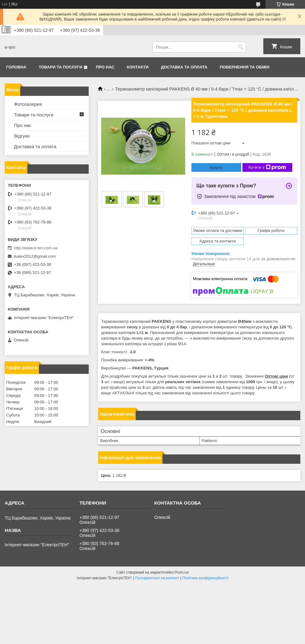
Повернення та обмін (244, 67)
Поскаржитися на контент (157, 578)
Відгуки (22, 136)
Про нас (105, 67)
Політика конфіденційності (205, 578)
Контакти (138, 67)
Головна (16, 67)
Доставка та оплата (184, 67)
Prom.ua (182, 572)
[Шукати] (240, 47)
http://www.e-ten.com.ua (36, 248)
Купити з (267, 167)
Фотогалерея (28, 104)
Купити (216, 168)
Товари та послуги (60, 67)
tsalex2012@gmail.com (35, 256)
